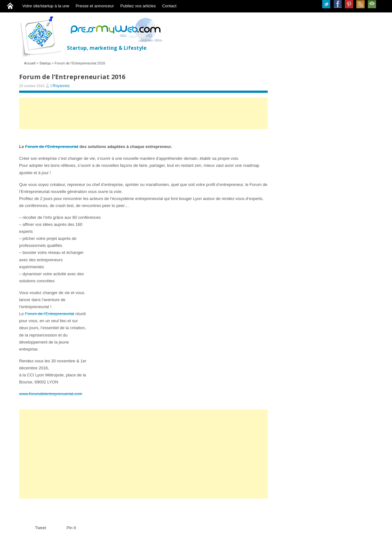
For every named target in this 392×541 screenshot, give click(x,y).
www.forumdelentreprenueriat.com (51, 394)
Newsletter (372, 4)
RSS (360, 4)
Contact (169, 6)
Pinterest (349, 4)
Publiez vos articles (138, 6)
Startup (45, 63)
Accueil (30, 63)
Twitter (326, 4)
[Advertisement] (143, 117)
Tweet (41, 528)
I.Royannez (60, 86)
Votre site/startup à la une (46, 6)
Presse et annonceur (95, 6)
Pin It (71, 528)
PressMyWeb (43, 37)
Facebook (338, 4)
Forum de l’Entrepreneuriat (52, 147)
